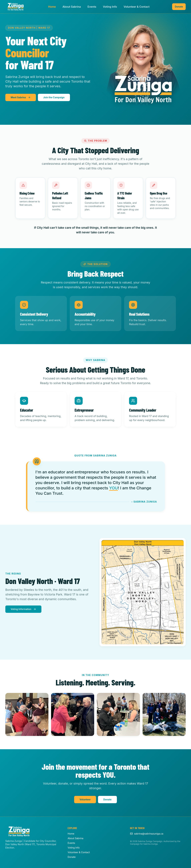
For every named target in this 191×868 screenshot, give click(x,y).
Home (52, 7)
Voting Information (23, 609)
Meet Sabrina (21, 97)
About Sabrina (72, 7)
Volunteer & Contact (136, 7)
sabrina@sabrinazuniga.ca (147, 834)
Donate (179, 7)
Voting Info (110, 7)
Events (92, 7)
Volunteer (85, 799)
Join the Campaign (54, 97)
